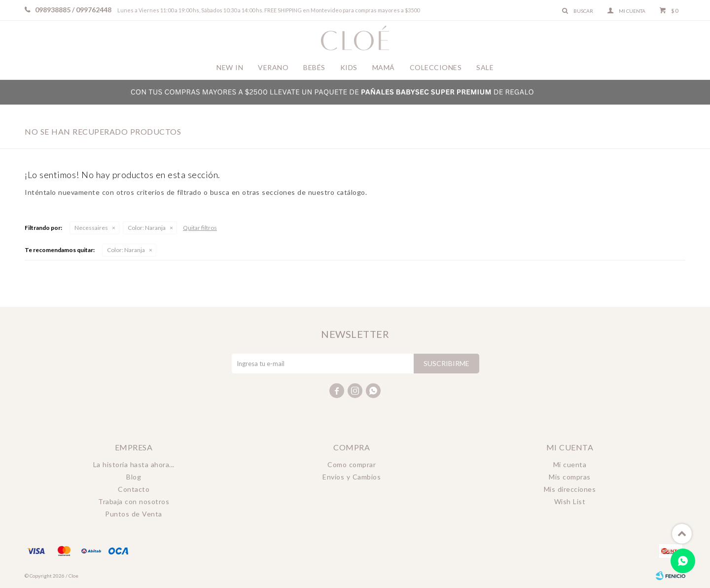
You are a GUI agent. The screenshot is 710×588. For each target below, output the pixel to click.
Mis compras (570, 477)
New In (230, 67)
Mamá (384, 67)
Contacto (134, 489)
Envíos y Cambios (352, 477)
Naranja (147, 228)
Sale (485, 67)
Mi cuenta (570, 464)
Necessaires (91, 228)
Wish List (570, 501)
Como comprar (352, 464)
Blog (134, 477)
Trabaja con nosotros (134, 501)
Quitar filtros (200, 228)
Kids (349, 67)
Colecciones (436, 67)
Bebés (314, 67)
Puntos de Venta (134, 514)
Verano (273, 67)
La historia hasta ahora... (134, 464)
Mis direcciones (570, 489)
